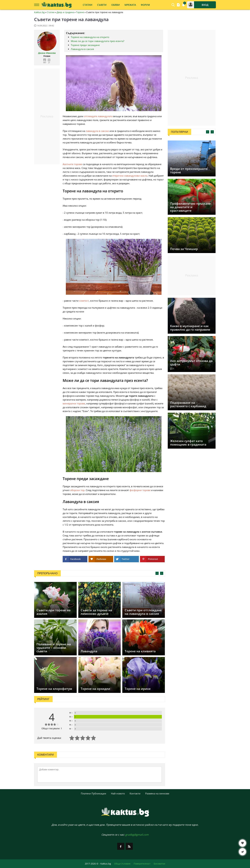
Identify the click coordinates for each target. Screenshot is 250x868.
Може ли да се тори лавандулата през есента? (97, 41)
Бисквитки (159, 864)
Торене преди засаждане (85, 45)
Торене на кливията (140, 651)
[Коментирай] (100, 775)
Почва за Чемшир (184, 249)
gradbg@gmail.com (137, 835)
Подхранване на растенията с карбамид (188, 404)
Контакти (135, 793)
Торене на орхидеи (95, 689)
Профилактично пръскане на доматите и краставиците (190, 207)
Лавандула (89, 651)
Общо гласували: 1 (52, 728)
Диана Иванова (47, 53)
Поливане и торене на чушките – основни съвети (54, 648)
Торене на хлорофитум (54, 689)
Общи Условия (122, 864)
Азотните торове (72, 164)
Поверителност (142, 864)
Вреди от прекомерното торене (189, 171)
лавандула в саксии (97, 131)
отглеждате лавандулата (98, 116)
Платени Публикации (94, 793)
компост (84, 301)
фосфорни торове (140, 490)
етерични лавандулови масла (130, 176)
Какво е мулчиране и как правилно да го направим (190, 328)
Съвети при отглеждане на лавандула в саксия (143, 612)
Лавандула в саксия (82, 49)
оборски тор (77, 490)
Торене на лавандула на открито (90, 37)
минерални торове (74, 403)
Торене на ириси (138, 689)
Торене (80, 12)
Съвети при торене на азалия (53, 612)
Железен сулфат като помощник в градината (188, 443)
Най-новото (118, 793)
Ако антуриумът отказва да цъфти (191, 363)
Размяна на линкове (157, 793)
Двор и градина (65, 12)
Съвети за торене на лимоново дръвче (96, 612)
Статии (51, 12)
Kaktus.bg (39, 12)
